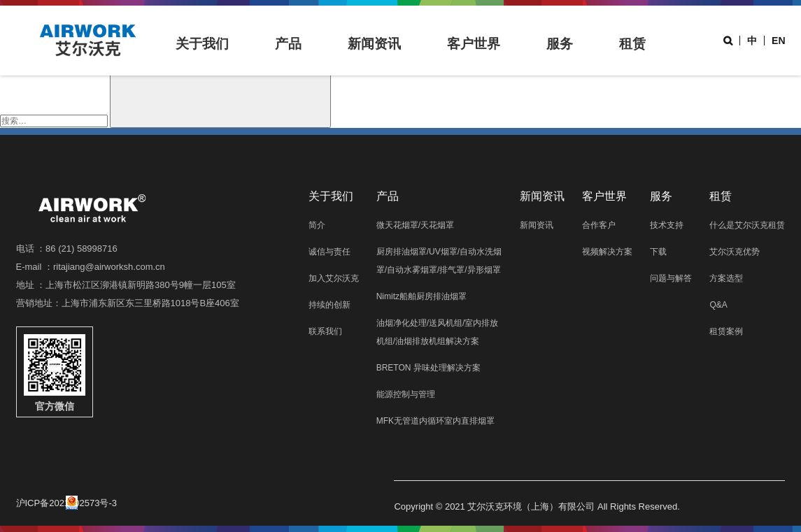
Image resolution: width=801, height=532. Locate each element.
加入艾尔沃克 (334, 278)
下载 (658, 252)
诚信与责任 (329, 252)
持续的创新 (329, 305)
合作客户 (599, 225)
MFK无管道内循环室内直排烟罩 (435, 421)
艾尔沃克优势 (735, 252)
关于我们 (202, 44)
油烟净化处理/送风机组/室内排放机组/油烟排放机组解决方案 (438, 332)
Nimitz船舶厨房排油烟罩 (421, 296)
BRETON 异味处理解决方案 (428, 368)
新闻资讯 (374, 44)
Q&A (718, 305)
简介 (317, 225)
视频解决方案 (607, 252)
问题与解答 (671, 278)
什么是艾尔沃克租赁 (747, 225)
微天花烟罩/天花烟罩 (415, 225)
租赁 (632, 44)
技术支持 (667, 225)
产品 (288, 44)
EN (778, 41)
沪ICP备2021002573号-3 (67, 503)
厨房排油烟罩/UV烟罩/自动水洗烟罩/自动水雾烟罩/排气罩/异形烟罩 (439, 261)
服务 (560, 44)
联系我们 (325, 331)
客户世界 (474, 44)
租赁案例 (726, 331)
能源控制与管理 (406, 394)
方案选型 (726, 278)
